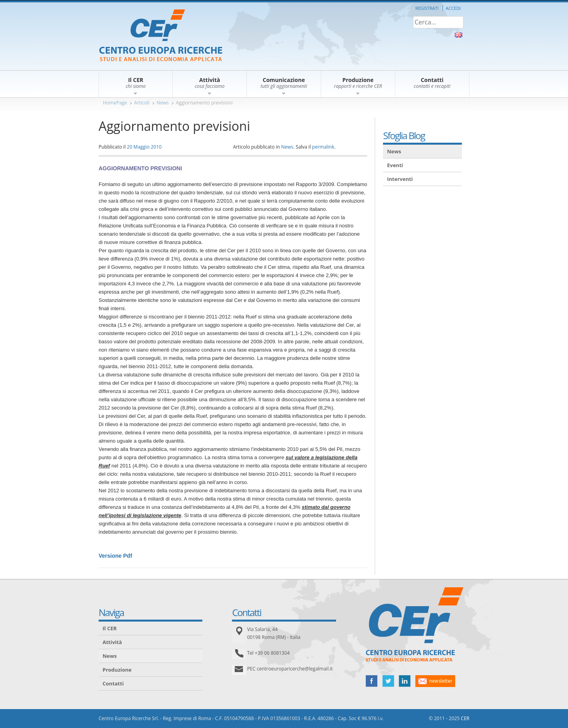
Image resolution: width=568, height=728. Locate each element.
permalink (323, 147)
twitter (388, 681)
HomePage (115, 103)
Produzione (117, 670)
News (163, 103)
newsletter (435, 681)
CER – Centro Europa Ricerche (161, 36)
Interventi (400, 179)
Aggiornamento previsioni (204, 103)
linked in (405, 681)
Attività (112, 642)
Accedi (453, 8)
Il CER (110, 628)
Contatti (113, 683)
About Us (459, 35)
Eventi (395, 165)
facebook (372, 681)
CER (465, 718)
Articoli (142, 103)
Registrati (427, 8)
